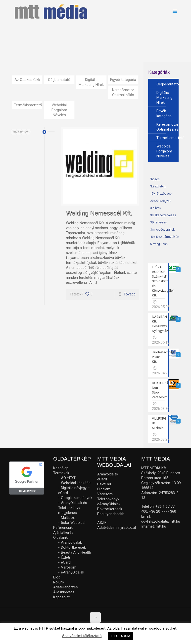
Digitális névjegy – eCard (74, 490)
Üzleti (65, 557)
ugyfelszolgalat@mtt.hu (161, 521)
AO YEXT (68, 478)
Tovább (130, 294)
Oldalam (104, 489)
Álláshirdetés (64, 592)
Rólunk (59, 582)
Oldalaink (60, 537)
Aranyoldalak (71, 542)
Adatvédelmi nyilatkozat (117, 528)
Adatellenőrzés (66, 587)
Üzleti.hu (104, 484)
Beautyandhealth (111, 514)
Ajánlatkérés (63, 533)
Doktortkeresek (73, 547)
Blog (57, 577)
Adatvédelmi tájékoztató (82, 636)
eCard (66, 562)
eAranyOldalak (72, 572)
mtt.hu (161, 526)
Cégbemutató (59, 80)
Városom (69, 567)
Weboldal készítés (76, 483)
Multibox (68, 518)
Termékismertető (28, 105)
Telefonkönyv (108, 499)
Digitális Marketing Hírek (91, 82)
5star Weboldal (73, 523)
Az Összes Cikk (27, 80)
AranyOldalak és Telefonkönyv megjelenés (73, 508)
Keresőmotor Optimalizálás (123, 92)
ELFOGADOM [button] (120, 636)
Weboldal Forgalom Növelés (59, 110)
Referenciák (63, 528)
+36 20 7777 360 (163, 511)
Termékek (61, 473)
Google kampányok (77, 498)
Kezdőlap (61, 468)
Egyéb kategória (123, 80)
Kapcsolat (61, 597)
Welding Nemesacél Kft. (99, 213)
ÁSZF (102, 523)
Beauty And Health (76, 552)
